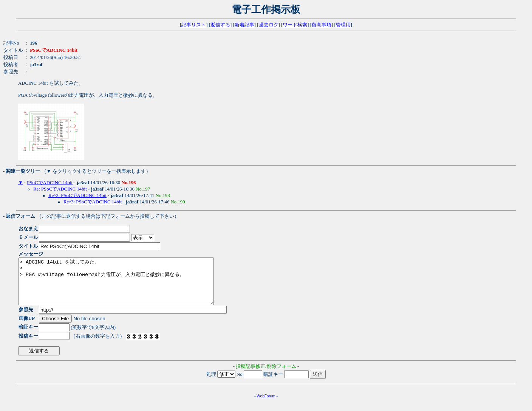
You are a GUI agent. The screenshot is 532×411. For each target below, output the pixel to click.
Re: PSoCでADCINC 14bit (60, 189)
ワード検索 (295, 25)
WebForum (266, 405)
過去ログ (269, 25)
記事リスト (194, 25)
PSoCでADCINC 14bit (50, 183)
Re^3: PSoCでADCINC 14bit (93, 202)
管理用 (343, 25)
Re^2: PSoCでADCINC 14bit (77, 195)
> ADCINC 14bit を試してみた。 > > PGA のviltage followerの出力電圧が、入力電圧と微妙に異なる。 (128, 286)
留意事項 (322, 25)
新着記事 (244, 25)
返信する (220, 25)
